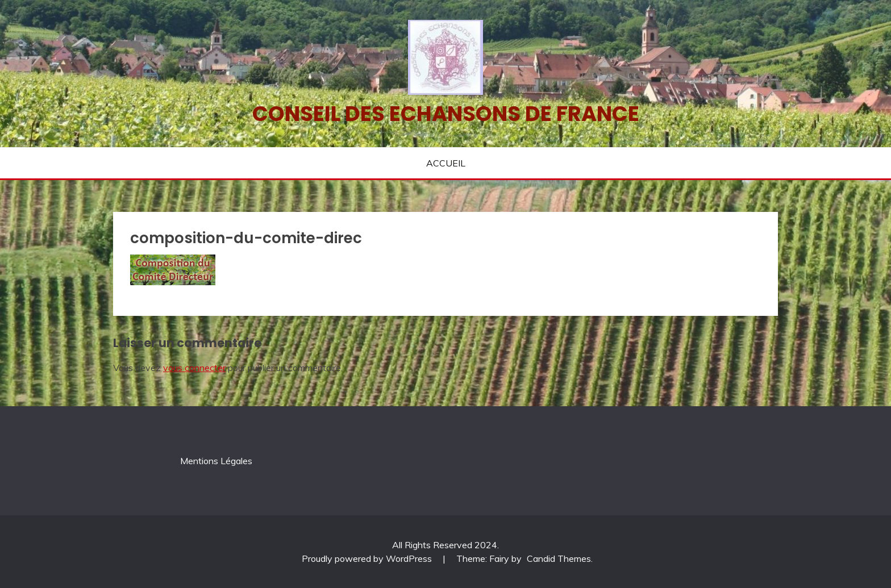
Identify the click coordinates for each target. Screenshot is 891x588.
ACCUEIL (446, 163)
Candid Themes (559, 558)
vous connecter (194, 368)
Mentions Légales (216, 461)
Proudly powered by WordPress (368, 558)
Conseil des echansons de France (446, 114)
